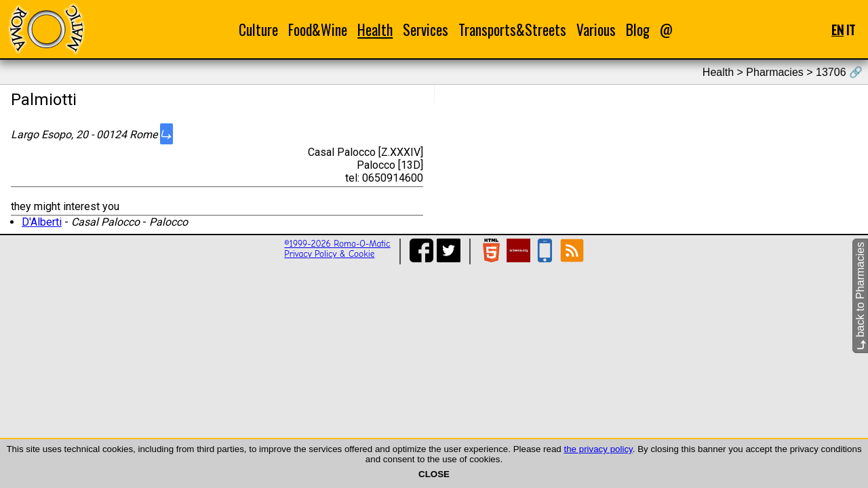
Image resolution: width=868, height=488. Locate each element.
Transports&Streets (512, 29)
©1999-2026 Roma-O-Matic (337, 244)
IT (851, 29)
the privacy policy (598, 449)
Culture (258, 29)
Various (596, 29)
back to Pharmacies (860, 296)
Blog (638, 29)
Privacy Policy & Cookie (329, 254)
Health (375, 29)
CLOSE (434, 474)
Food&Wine (318, 29)
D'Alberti (42, 222)
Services (426, 29)
